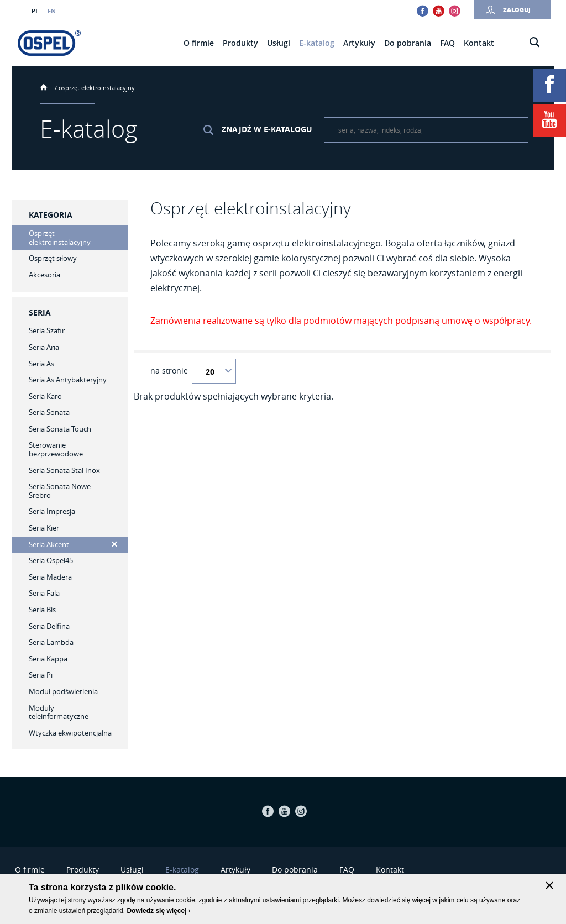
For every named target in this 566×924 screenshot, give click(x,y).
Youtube (439, 11)
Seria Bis (42, 610)
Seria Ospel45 (51, 560)
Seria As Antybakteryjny (68, 380)
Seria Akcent (49, 544)
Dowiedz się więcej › (158, 911)
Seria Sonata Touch (60, 429)
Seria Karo (45, 396)
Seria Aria (44, 347)
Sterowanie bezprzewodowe (56, 449)
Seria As (41, 364)
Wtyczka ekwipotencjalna (70, 733)
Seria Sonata (49, 412)
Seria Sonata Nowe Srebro (60, 491)
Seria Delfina (49, 626)
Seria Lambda (51, 642)
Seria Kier (44, 528)
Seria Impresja (52, 511)
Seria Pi (41, 675)
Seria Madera (50, 577)
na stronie (169, 371)
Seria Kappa (48, 659)
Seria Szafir (47, 330)
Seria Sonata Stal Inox (64, 470)
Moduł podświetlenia (63, 691)
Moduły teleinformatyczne (59, 712)
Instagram (455, 11)
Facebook (423, 11)
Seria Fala (44, 593)
